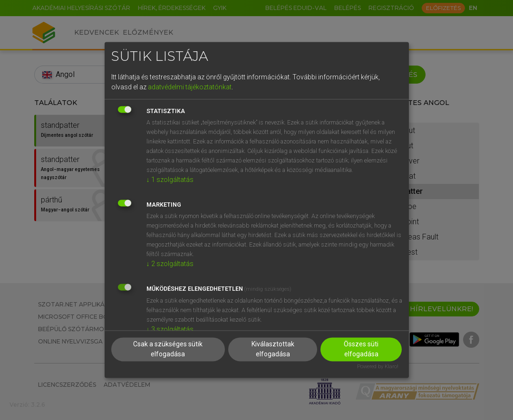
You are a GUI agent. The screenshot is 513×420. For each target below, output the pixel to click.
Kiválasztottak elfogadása (273, 349)
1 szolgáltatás (170, 180)
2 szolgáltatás (170, 264)
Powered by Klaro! (378, 367)
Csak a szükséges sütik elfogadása (168, 349)
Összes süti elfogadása (361, 349)
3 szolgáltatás (170, 329)
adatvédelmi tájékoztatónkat (190, 87)
